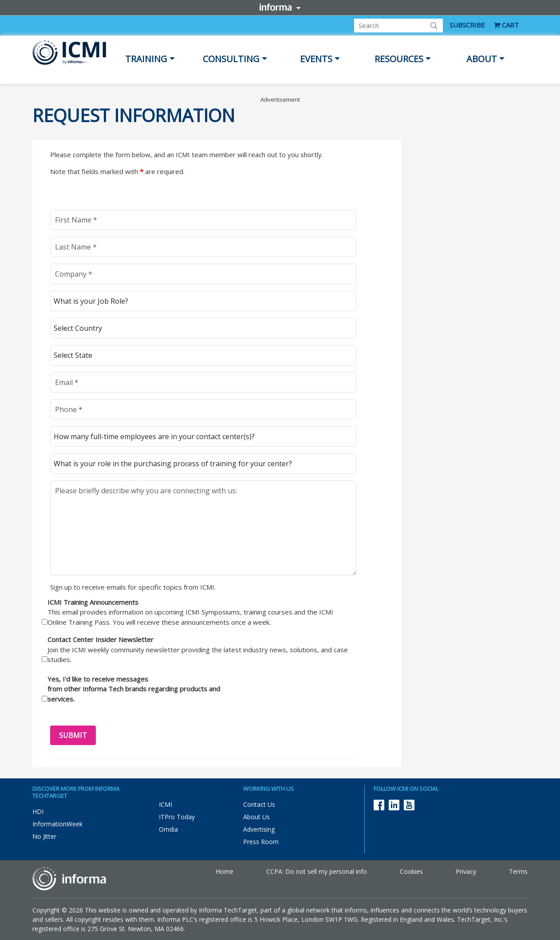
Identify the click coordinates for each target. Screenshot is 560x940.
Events (316, 59)
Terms (518, 871)
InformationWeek (57, 824)
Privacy (466, 871)
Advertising (259, 829)
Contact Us (259, 804)
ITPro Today (177, 817)
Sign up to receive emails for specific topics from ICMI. (133, 587)
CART (506, 25)
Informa (280, 7)
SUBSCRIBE (467, 25)
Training (146, 59)
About (482, 59)
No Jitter (44, 836)
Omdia (168, 829)
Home (225, 871)
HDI (38, 811)
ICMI (166, 804)
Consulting (231, 59)
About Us (256, 817)
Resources (399, 59)
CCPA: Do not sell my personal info (317, 871)
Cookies (411, 871)
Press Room (261, 842)
